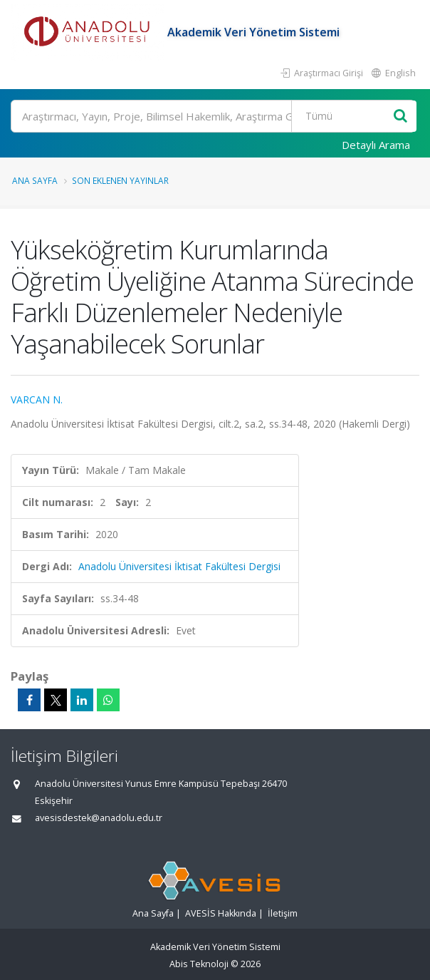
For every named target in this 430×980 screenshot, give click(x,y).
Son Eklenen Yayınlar (120, 180)
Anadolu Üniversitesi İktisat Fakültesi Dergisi (179, 566)
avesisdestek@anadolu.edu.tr (99, 818)
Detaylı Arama (376, 145)
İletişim (283, 913)
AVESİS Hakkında (221, 913)
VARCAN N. (37, 399)
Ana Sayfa (35, 180)
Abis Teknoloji (199, 964)
